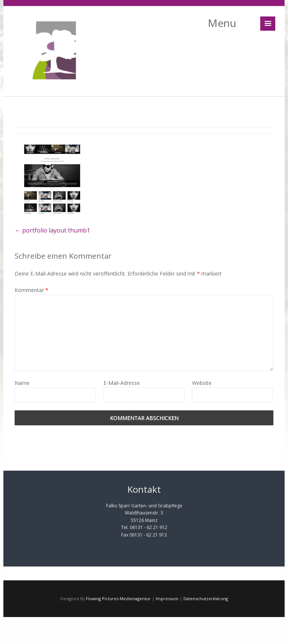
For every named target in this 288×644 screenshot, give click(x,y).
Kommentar (31, 290)
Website (202, 383)
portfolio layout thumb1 (52, 230)
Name (22, 383)
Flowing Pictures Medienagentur (118, 599)
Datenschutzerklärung (206, 599)
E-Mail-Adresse (122, 383)
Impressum (167, 599)
